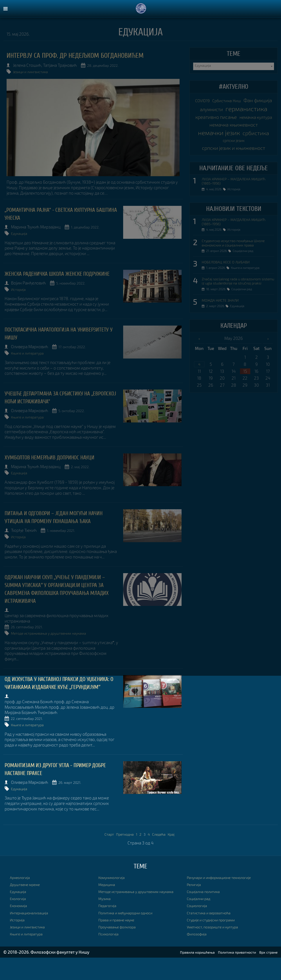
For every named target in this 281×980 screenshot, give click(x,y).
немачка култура (234, 136)
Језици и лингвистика (33, 71)
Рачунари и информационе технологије (225, 896)
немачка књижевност (234, 145)
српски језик (251, 163)
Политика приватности (231, 974)
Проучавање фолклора (120, 951)
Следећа (161, 853)
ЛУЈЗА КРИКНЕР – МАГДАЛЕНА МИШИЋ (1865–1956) (231, 206)
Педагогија (109, 930)
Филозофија (198, 952)
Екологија (19, 917)
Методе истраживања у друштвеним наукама (57, 648)
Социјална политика (206, 910)
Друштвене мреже (28, 903)
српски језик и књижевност (234, 172)
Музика (106, 923)
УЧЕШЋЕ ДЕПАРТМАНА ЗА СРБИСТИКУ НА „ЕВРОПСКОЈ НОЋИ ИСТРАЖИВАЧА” (58, 400)
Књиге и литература (32, 357)
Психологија (110, 958)
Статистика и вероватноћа (212, 931)
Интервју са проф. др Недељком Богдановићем (91, 55)
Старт (105, 853)
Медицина (108, 903)
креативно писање (234, 127)
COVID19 (215, 101)
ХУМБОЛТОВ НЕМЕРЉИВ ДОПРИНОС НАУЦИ (61, 459)
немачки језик (234, 154)
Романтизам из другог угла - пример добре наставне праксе (59, 789)
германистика (234, 119)
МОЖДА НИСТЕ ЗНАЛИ (223, 341)
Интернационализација (32, 931)
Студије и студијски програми (215, 938)
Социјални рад (245, 285)
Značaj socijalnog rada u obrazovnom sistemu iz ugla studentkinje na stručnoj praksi (236, 318)
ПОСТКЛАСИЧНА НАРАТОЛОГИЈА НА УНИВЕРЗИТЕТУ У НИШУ (50, 338)
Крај (176, 853)
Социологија (199, 924)
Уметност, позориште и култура (217, 945)
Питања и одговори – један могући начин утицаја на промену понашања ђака (60, 521)
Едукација (23, 232)
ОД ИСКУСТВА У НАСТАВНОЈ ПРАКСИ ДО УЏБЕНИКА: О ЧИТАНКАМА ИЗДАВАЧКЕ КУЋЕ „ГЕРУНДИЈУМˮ (62, 700)
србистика (219, 162)
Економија (20, 924)
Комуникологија (114, 896)
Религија (195, 903)
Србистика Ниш (244, 101)
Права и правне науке (119, 944)
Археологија (22, 896)
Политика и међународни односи (131, 937)
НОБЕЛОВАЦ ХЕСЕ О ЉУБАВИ (230, 296)
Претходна (123, 853)
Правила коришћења (185, 974)
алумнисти (253, 110)
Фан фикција (217, 110)
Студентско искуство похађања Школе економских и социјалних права (233, 273)
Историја (22, 294)
